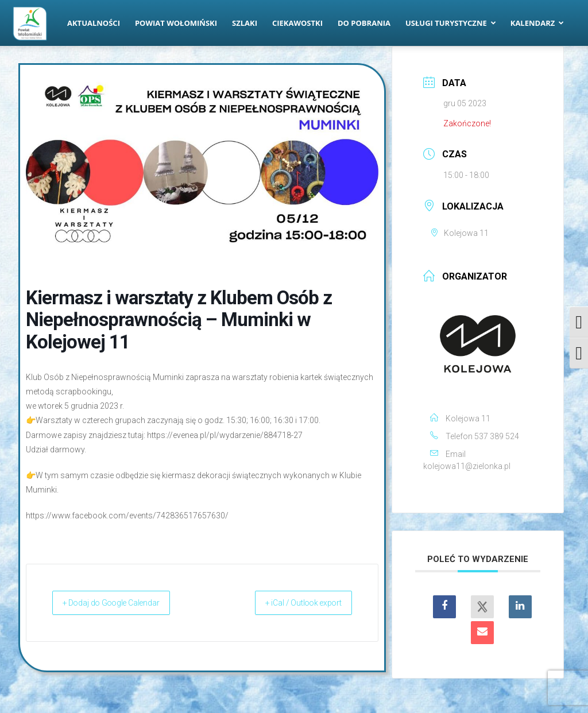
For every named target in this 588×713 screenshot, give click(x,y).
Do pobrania (364, 23)
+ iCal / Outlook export (292, 603)
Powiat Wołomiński (176, 23)
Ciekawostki (297, 23)
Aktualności (94, 23)
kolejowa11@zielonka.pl (467, 466)
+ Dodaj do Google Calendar (124, 603)
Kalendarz (537, 23)
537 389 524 (497, 436)
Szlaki (245, 23)
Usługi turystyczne (451, 23)
